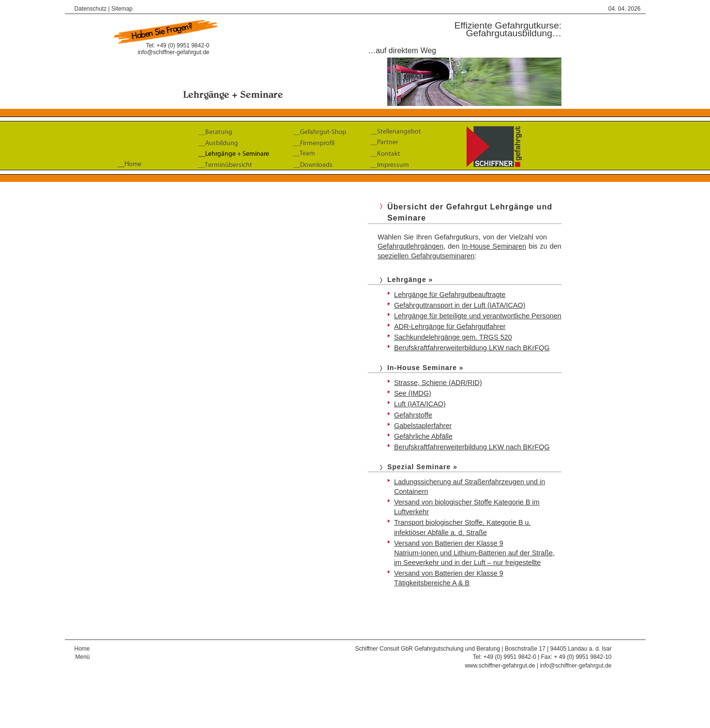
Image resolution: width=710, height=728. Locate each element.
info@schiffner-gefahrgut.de (173, 52)
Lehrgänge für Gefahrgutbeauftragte (450, 295)
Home (82, 649)
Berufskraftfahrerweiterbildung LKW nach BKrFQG (472, 348)
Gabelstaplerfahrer (423, 426)
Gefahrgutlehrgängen (410, 246)
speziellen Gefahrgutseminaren (426, 256)
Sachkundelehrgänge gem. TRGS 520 (453, 337)
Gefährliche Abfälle (423, 436)
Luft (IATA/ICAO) (420, 404)
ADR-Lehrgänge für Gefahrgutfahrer (450, 327)
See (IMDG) (413, 393)
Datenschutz (91, 9)
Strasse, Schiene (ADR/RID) (438, 383)
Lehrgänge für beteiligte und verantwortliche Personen (478, 316)
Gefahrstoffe (413, 415)
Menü (82, 657)
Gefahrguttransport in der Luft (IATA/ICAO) (460, 305)
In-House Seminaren (494, 246)
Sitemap (122, 9)
